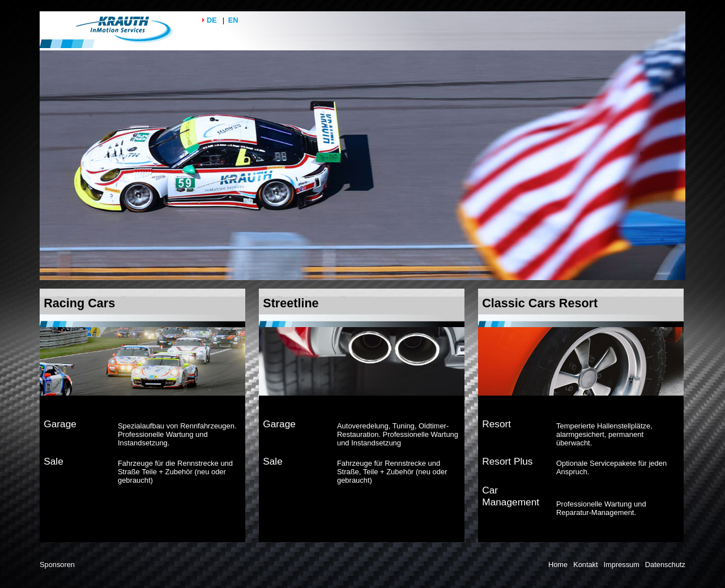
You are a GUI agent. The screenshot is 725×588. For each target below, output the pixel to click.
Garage (60, 424)
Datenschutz (665, 565)
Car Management (511, 496)
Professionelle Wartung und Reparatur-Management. (601, 508)
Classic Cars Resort (540, 303)
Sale (54, 461)
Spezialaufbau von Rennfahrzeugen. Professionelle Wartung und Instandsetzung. (177, 434)
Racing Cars (79, 303)
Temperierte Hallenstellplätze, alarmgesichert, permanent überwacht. (604, 434)
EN (233, 20)
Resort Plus (507, 461)
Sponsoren (57, 565)
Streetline (291, 303)
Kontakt (585, 565)
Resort (496, 424)
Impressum (622, 565)
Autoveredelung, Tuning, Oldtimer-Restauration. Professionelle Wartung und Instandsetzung (398, 434)
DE (212, 20)
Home (558, 565)
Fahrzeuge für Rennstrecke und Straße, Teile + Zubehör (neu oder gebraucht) (392, 472)
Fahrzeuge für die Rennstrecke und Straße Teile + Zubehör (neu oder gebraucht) (175, 472)
